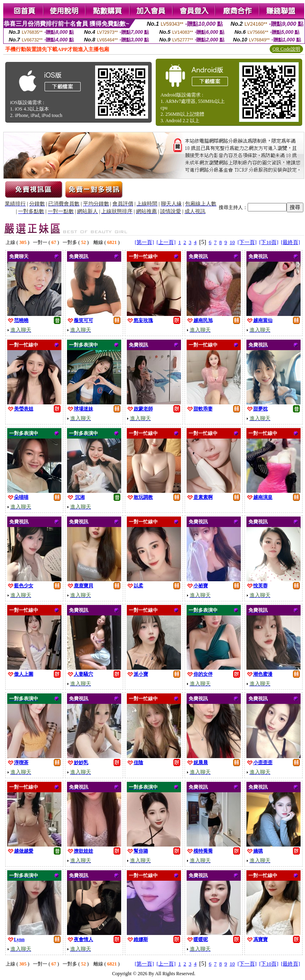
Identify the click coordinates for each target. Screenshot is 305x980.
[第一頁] (144, 242)
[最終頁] (291, 242)
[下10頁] (269, 242)
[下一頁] (247, 242)
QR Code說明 (286, 49)
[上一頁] (166, 242)
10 (232, 242)
